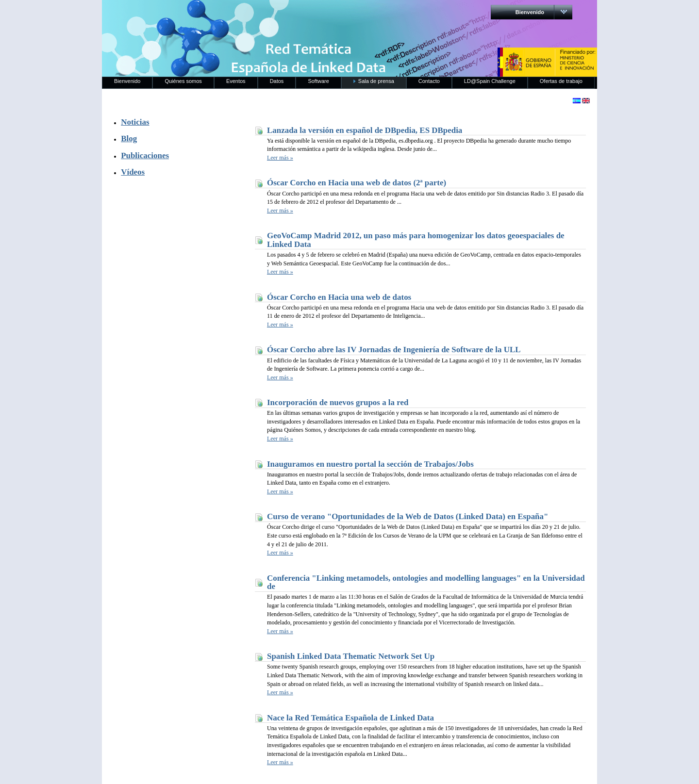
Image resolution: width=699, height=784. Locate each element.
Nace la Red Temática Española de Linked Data (350, 718)
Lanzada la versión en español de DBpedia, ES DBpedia (365, 130)
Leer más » (280, 158)
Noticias (135, 122)
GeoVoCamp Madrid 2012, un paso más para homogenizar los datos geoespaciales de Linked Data (416, 240)
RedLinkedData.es (203, 15)
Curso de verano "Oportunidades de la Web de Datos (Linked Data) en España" (408, 516)
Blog (129, 139)
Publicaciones (145, 155)
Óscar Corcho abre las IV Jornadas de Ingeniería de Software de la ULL (394, 350)
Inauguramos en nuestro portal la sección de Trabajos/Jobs (370, 464)
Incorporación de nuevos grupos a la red (338, 402)
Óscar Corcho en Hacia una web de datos (339, 297)
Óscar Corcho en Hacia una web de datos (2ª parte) (357, 183)
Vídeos (133, 172)
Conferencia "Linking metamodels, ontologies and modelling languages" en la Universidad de (426, 582)
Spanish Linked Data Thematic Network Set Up (351, 656)
